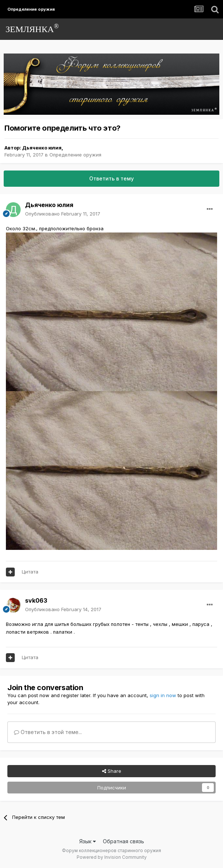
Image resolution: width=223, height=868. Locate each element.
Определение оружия (75, 155)
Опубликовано (63, 214)
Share (112, 771)
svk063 (36, 600)
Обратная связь (123, 841)
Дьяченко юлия (42, 148)
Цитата (30, 572)
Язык (88, 841)
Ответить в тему (112, 178)
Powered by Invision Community (112, 857)
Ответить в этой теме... (48, 732)
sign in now (163, 695)
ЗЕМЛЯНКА (32, 28)
